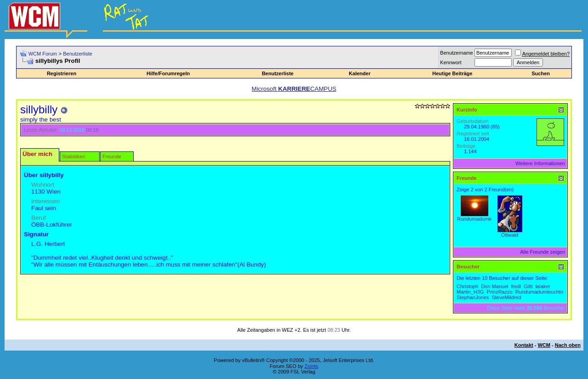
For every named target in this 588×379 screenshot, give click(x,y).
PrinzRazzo (499, 292)
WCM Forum (43, 54)
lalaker (543, 286)
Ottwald (510, 235)
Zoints (311, 366)
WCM (544, 345)
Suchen (541, 73)
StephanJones (473, 297)
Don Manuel (495, 286)
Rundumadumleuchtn (481, 219)
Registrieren (62, 73)
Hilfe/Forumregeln (168, 73)
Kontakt (524, 345)
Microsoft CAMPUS (294, 89)
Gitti (528, 286)
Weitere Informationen (540, 163)
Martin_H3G (470, 292)
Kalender (359, 73)
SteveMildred (506, 297)
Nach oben (568, 345)
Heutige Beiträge (452, 73)
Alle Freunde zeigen (543, 252)
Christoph (467, 286)
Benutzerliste (78, 54)
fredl (516, 286)
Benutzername (457, 53)
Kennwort (451, 62)
